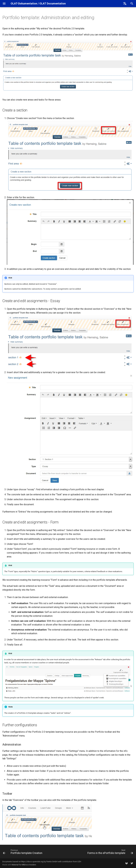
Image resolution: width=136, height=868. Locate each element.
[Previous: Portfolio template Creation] (23, 852)
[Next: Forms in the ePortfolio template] (110, 852)
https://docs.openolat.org (32, 862)
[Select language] (125, 4)
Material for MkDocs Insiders (24, 865)
